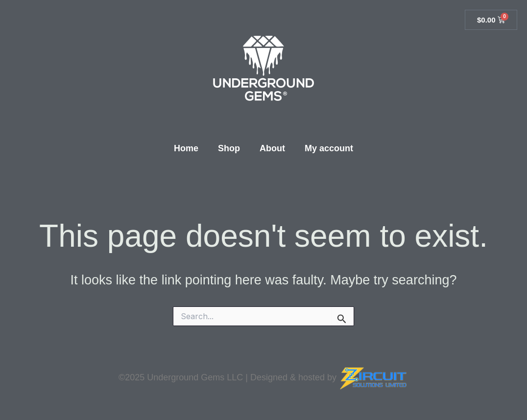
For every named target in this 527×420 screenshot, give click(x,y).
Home (186, 148)
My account (329, 148)
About (272, 148)
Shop (229, 148)
